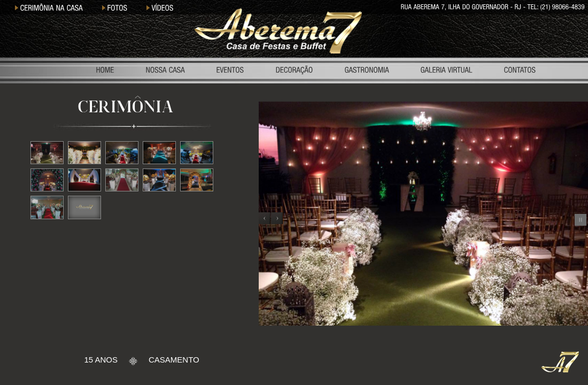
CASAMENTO (174, 360)
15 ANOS (101, 360)
